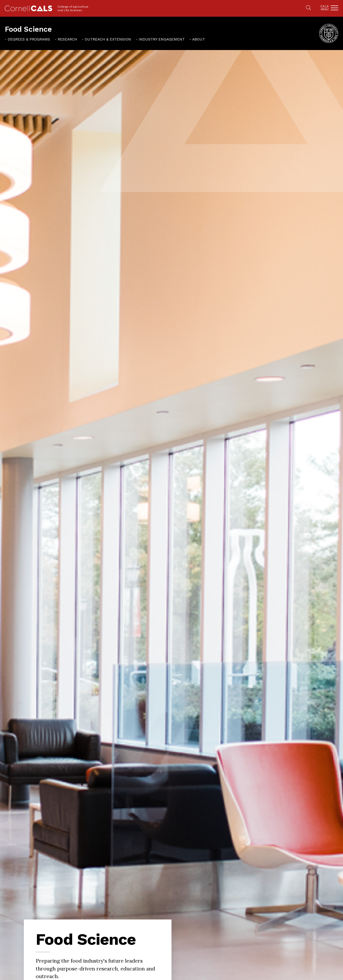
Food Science (28, 29)
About (199, 39)
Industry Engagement (162, 39)
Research (67, 39)
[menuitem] (27, 39)
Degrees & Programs (29, 39)
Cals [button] (325, 8)
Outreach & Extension (108, 39)
